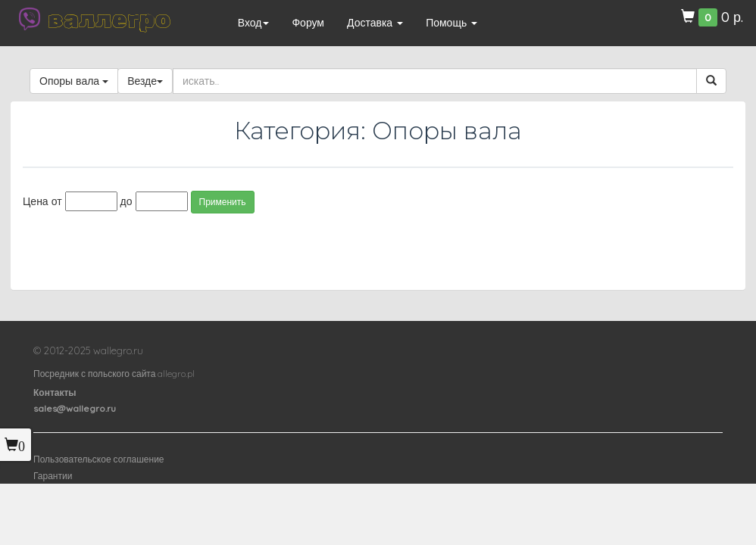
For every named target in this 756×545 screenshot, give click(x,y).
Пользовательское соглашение (99, 459)
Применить (223, 202)
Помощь (451, 23)
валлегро (109, 19)
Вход (254, 23)
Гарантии (53, 476)
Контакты (55, 392)
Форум (308, 23)
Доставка (375, 23)
